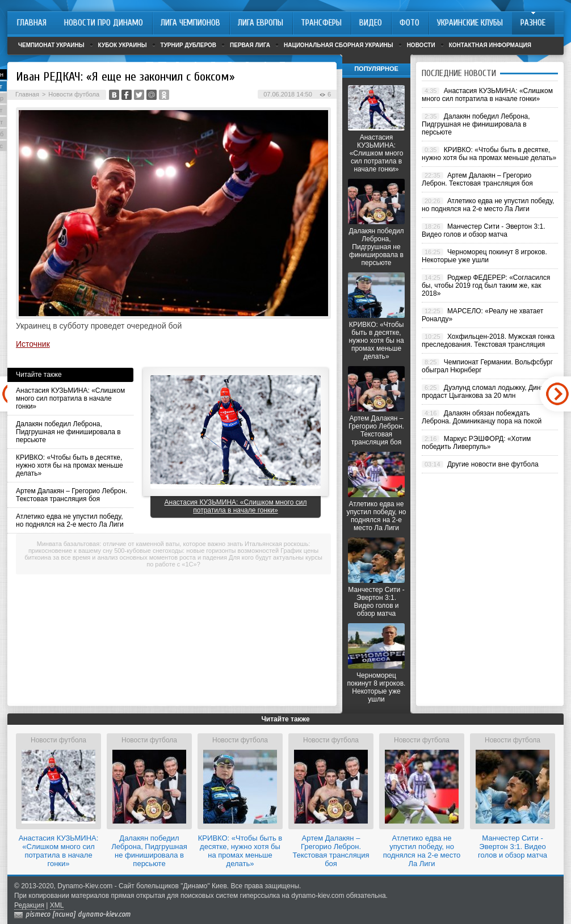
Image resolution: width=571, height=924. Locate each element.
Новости (421, 45)
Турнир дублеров (189, 45)
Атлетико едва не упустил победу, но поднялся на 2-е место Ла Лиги (70, 520)
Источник (33, 344)
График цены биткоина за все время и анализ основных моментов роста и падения (171, 554)
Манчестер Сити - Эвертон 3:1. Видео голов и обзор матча (376, 602)
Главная (27, 94)
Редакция (29, 905)
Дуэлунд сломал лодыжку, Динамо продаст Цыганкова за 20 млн (487, 392)
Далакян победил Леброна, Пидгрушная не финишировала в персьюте (68, 432)
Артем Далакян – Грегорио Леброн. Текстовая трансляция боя (72, 495)
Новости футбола (74, 94)
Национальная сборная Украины (339, 45)
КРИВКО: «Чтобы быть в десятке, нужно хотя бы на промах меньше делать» (70, 465)
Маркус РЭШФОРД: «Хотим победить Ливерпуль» (476, 443)
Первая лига (250, 45)
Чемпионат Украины (51, 45)
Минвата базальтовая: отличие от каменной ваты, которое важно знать (140, 544)
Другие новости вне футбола (493, 464)
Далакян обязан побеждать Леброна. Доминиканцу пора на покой (482, 417)
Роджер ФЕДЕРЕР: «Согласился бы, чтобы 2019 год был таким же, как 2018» (486, 285)
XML (57, 905)
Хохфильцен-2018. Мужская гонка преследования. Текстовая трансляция (488, 341)
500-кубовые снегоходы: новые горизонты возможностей (196, 551)
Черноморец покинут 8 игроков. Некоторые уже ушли (377, 687)
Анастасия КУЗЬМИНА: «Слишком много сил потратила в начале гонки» (70, 398)
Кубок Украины (123, 45)
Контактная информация (490, 45)
